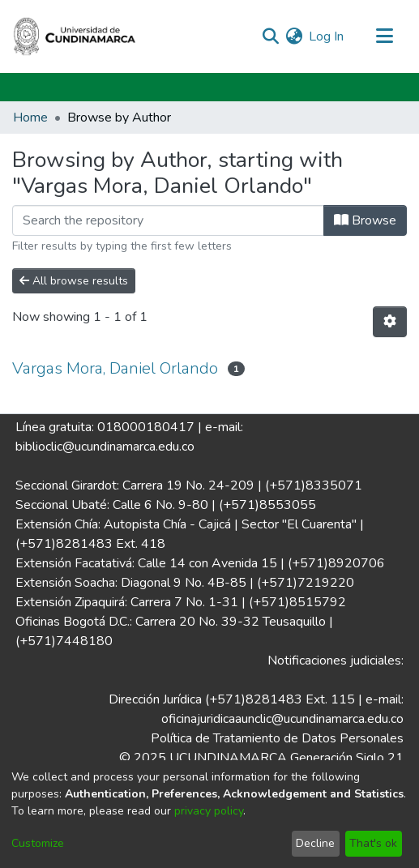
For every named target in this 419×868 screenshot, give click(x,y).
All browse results (74, 281)
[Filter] (168, 220)
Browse (365, 220)
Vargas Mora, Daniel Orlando (115, 368)
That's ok (373, 843)
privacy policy (209, 811)
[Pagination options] (390, 322)
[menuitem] (294, 36)
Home (30, 118)
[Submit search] (270, 36)
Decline (315, 843)
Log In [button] (327, 36)
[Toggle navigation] (384, 36)
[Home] (75, 36)
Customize (38, 843)
